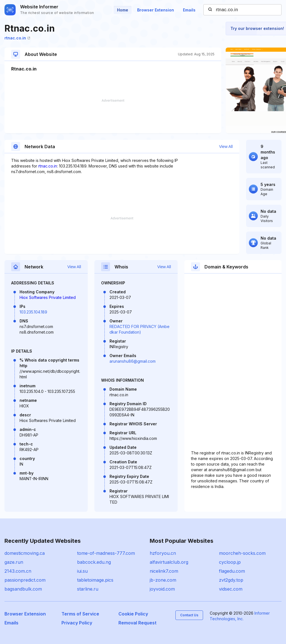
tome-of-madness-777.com (106, 553)
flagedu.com (232, 571)
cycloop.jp (230, 562)
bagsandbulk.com (23, 589)
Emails (189, 10)
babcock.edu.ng (94, 562)
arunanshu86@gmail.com (133, 361)
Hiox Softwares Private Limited (48, 297)
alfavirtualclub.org (169, 562)
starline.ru (88, 589)
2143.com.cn (18, 571)
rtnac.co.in (17, 38)
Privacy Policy (77, 623)
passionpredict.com (25, 580)
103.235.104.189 (33, 312)
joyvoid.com (162, 589)
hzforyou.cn (163, 553)
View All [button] (226, 147)
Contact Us (189, 615)
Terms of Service (80, 614)
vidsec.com (231, 589)
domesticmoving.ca (25, 553)
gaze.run (14, 562)
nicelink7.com (164, 571)
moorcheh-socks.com (242, 553)
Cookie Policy (133, 614)
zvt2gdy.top (231, 580)
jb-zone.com (163, 580)
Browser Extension (156, 10)
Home (123, 10)
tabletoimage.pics (95, 580)
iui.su (82, 571)
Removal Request (137, 623)
